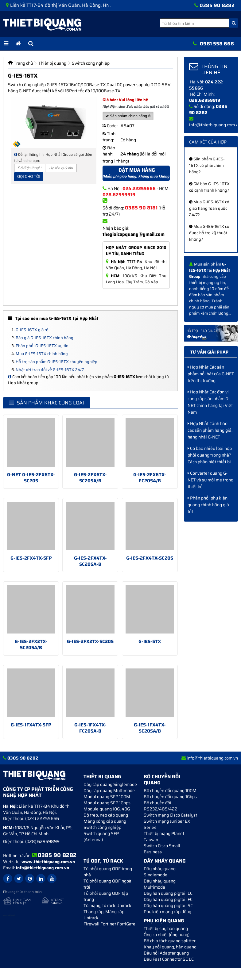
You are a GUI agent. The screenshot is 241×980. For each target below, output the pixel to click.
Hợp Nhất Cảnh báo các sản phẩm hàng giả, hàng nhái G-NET (210, 430)
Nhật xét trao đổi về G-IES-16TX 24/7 (50, 370)
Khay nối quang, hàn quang (170, 947)
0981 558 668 (217, 44)
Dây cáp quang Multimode (109, 791)
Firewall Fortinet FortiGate (109, 924)
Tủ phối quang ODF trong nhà (108, 872)
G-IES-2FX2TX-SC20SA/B (31, 645)
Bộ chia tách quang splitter (170, 941)
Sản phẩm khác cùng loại (47, 403)
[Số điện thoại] (30, 168)
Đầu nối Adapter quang (166, 953)
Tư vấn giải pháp (209, 352)
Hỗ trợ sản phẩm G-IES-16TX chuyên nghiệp (56, 362)
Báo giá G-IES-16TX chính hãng (45, 338)
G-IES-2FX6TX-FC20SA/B (150, 478)
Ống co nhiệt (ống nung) (167, 935)
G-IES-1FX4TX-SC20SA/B (150, 728)
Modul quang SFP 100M (107, 797)
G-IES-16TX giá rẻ (32, 330)
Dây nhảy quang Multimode (160, 884)
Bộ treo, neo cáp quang (106, 815)
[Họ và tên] (61, 168)
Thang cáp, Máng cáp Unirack (104, 915)
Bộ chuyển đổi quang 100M (170, 791)
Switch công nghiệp (102, 827)
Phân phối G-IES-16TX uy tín (42, 346)
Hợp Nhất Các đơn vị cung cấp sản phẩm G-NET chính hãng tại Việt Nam (210, 402)
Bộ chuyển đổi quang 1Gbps (170, 797)
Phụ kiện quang (164, 921)
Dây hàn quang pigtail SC (168, 905)
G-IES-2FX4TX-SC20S (150, 558)
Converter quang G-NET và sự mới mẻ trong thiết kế (210, 480)
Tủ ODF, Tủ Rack (103, 861)
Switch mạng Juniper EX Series (167, 824)
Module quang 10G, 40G (107, 809)
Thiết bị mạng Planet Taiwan (164, 836)
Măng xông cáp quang (105, 821)
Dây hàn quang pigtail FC (168, 899)
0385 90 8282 (217, 5)
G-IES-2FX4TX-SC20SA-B (90, 561)
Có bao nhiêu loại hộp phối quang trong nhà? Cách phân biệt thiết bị (210, 455)
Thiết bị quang (102, 777)
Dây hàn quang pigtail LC (168, 893)
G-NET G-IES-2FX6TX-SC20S (31, 478)
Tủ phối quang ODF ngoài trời (108, 884)
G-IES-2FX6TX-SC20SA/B (90, 478)
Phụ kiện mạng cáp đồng (167, 912)
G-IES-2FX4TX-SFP (31, 558)
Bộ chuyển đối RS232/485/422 (161, 806)
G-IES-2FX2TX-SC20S (90, 641)
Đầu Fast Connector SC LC (169, 959)
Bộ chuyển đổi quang (162, 780)
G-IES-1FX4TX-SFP (31, 725)
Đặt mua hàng (136, 174)
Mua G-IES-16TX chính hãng (42, 354)
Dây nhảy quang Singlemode (160, 872)
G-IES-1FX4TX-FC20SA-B (90, 728)
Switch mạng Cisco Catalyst (170, 815)
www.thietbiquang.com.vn (48, 862)
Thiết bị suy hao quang (166, 928)
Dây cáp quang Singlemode (110, 784)
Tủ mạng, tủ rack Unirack (107, 905)
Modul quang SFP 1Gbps (107, 803)
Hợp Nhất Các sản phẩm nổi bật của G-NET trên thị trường (211, 374)
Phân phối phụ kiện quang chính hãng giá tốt (208, 505)
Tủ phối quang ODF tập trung (106, 896)
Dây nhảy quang (165, 861)
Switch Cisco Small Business (162, 849)
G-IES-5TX (150, 641)
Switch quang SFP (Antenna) (101, 836)
